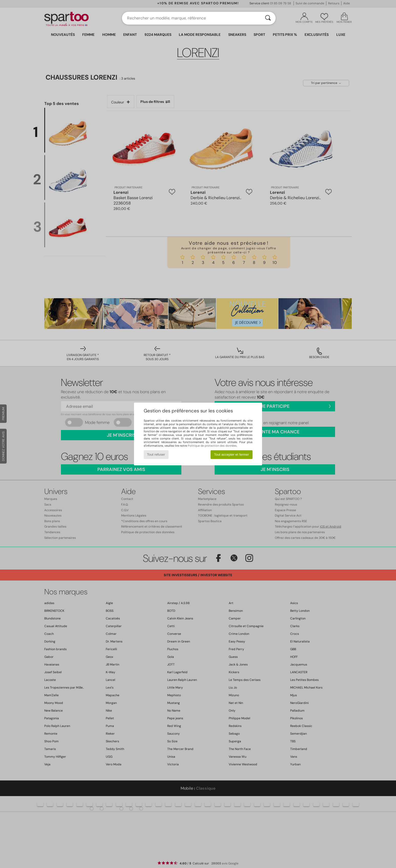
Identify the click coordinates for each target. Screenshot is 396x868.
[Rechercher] (268, 18)
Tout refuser (156, 454)
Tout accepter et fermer (231, 454)
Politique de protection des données (212, 446)
